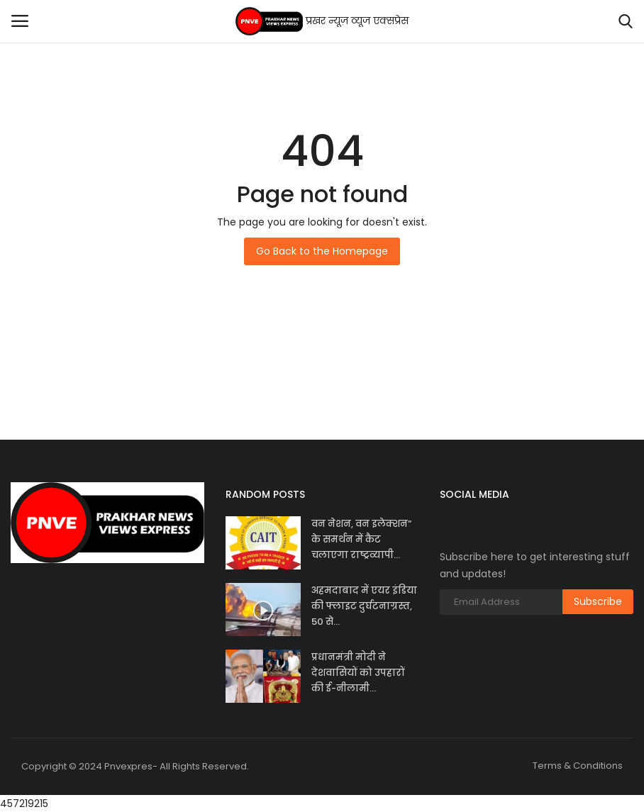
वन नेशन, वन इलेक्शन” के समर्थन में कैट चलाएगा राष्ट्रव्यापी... (361, 539)
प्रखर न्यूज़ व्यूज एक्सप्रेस (322, 21)
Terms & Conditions (578, 766)
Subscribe (598, 601)
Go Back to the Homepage (322, 251)
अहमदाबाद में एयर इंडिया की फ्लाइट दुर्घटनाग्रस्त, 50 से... (364, 606)
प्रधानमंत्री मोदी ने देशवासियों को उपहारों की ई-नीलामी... (358, 673)
